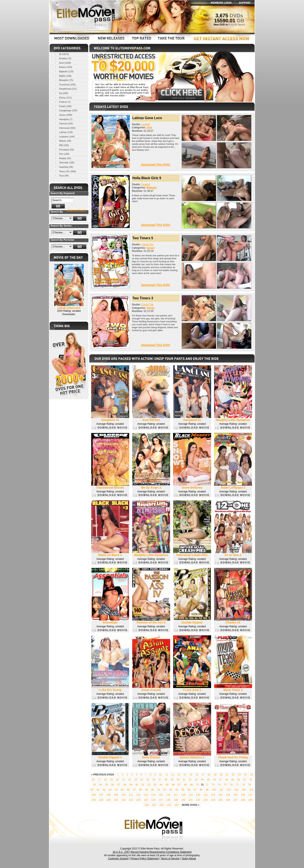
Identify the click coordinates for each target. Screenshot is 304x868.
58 (125, 785)
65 (167, 785)
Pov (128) (62, 154)
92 (165, 790)
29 (111, 780)
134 (138, 800)
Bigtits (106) (63, 76)
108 (109, 795)
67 (179, 785)
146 (228, 800)
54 (100, 785)
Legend (146, 124)
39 (172, 780)
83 (110, 790)
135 (146, 800)
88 (140, 790)
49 (233, 780)
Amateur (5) (63, 58)
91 (159, 790)
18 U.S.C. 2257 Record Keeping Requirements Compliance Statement (152, 852)
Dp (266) (61, 93)
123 (220, 795)
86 (128, 790)
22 (233, 775)
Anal (149, 128)
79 (249, 785)
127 (250, 795)
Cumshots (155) (65, 84)
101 (221, 790)
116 (168, 795)
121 (206, 795)
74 (219, 785)
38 (166, 780)
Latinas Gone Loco (69, 308)
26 (93, 780)
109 (116, 795)
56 (113, 785)
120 (198, 795)
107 (101, 795)
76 (231, 785)
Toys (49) (61, 175)
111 (131, 795)
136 (153, 800)
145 (220, 800)
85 (122, 790)
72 (207, 785)
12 (173, 775)
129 (101, 800)
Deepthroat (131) (65, 89)
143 (206, 800)
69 (191, 785)
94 (177, 790)
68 (185, 785)
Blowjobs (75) (64, 80)
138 (168, 800)
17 (203, 775)
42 (190, 780)
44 (202, 780)
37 (160, 780)
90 (153, 790)
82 (104, 790)
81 (98, 790)
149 (250, 800)
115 (161, 795)
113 (146, 795)
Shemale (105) (64, 162)
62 (149, 785)
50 (239, 780)
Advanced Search (76, 210)
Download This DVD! (156, 165)
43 (196, 780)
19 (215, 775)
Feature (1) (62, 102)
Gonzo (150, 248)
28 (105, 780)
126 (243, 795)
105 (251, 790)
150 (147, 805)
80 (92, 790)
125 (235, 795)
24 (245, 775)
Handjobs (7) (63, 119)
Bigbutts (152, 188)
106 (94, 795)
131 (116, 800)
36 (154, 780)
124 (228, 795)
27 (99, 780)
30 (117, 780)
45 (208, 780)
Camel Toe (147, 245)
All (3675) (62, 54)
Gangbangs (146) (66, 110)
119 (191, 795)
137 (161, 800)
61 (143, 785)
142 (198, 800)
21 (227, 775)
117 (176, 795)
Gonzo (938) (63, 115)
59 (131, 785)
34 (142, 780)
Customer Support (118, 859)
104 (244, 790)
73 (213, 785)
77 (237, 785)
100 (214, 790)
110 (123, 795)
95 (183, 790)
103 (236, 790)
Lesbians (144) (64, 136)
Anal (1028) (63, 63)
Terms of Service (170, 859)
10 (161, 775)
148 (243, 800)
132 (123, 800)
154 (176, 805)
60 (137, 785)
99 (207, 790)
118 (183, 795)
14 (185, 775)
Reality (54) (63, 158)
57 (119, 785)
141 (191, 800)
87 (134, 790)
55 (107, 785)
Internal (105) (64, 123)
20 (221, 775)
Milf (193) (62, 145)
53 (94, 785)
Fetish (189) (63, 106)
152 (161, 805)
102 (229, 790)
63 (155, 785)
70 (197, 785)
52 (251, 780)
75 (225, 785)
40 (178, 780)
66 (173, 785)
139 (176, 800)
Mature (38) (63, 141)
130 (109, 800)
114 (153, 795)
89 (146, 790)
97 (195, 790)
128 (94, 800)
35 (148, 780)
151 (154, 805)
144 (213, 800)
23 (239, 775)
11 (166, 775)
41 (184, 780)
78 (243, 785)
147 (235, 800)
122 (213, 795)
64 (161, 785)
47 (220, 780)
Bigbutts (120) (64, 71)
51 (245, 780)
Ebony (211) (63, 97)
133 (131, 800)
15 (191, 775)
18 (209, 775)
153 (169, 805)
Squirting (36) (64, 167)
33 (136, 780)
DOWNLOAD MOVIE (110, 428)
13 (179, 775)
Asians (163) (63, 67)
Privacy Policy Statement (145, 859)
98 (201, 790)
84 (116, 790)
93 (171, 790)
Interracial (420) (65, 128)
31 (123, 780)
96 (189, 790)
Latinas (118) (63, 132)
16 (197, 775)
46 (214, 780)
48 (226, 780)
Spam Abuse (189, 859)
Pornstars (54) (64, 150)
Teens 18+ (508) (65, 171)
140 (183, 800)
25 (251, 775)
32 (130, 780)
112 (138, 795)
